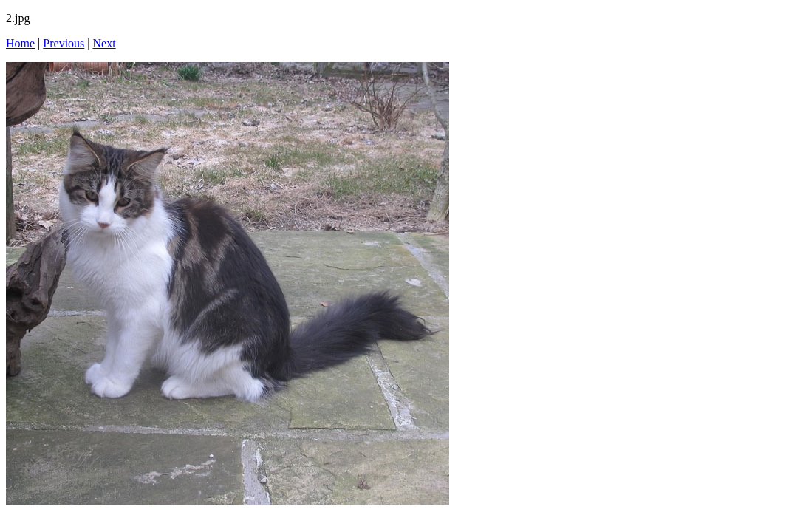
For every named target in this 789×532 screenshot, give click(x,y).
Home (20, 43)
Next (105, 43)
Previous (64, 43)
